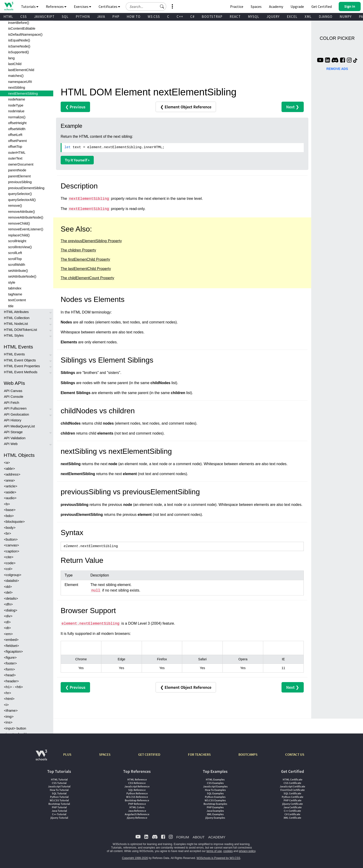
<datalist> (11, 581)
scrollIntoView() (20, 247)
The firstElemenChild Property (85, 259)
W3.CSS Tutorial (59, 800)
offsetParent (17, 141)
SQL (65, 17)
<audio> (10, 498)
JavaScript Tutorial (59, 786)
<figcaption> (13, 651)
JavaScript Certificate (292, 786)
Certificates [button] (109, 6)
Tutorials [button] (30, 6)
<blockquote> (14, 522)
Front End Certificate (293, 790)
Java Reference (137, 811)
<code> (10, 563)
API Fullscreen (15, 408)
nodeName (17, 99)
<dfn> (8, 604)
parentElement (19, 176)
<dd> (8, 587)
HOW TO (134, 17)
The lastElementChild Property (86, 269)
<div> (8, 616)
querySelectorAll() (22, 200)
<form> (9, 669)
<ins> (8, 722)
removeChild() (19, 223)
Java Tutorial (59, 811)
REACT (235, 17)
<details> (11, 598)
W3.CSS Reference (137, 797)
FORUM (183, 837)
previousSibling (20, 182)
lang (11, 58)
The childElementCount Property (87, 278)
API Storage (13, 432)
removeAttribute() (22, 212)
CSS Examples (215, 783)
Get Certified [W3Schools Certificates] (322, 6)
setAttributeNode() (22, 276)
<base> (10, 510)
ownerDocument (21, 164)
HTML (8, 17)
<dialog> (11, 610)
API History (13, 420)
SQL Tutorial (59, 793)
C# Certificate (292, 814)
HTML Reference (137, 779)
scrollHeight (17, 241)
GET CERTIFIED (149, 754)
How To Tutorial (59, 790)
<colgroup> (13, 575)
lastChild (15, 64)
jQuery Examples (215, 818)
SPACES (105, 754)
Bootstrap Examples (215, 804)
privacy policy (247, 851)
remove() (15, 205)
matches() (16, 76)
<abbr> (9, 468)
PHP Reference (137, 804)
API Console (14, 396)
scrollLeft (15, 253)
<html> (9, 699)
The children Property (78, 250)
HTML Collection (17, 318)
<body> (10, 528)
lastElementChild (21, 70)
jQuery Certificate (293, 804)
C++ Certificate (292, 811)
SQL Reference (137, 790)
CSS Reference (137, 783)
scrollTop (15, 259)
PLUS (67, 754)
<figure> (10, 657)
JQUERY (273, 17)
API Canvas (13, 391)
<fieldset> (11, 646)
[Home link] (9, 6)
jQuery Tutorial (59, 818)
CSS (24, 17)
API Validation (15, 438)
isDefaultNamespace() (25, 34)
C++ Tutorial (59, 814)
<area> (9, 480)
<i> (6, 705)
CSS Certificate (292, 783)
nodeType (16, 105)
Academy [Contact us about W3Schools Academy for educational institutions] (276, 6)
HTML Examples (215, 779)
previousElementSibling (26, 188)
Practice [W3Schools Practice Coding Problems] (237, 6)
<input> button (15, 728)
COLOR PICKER (337, 38)
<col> (8, 569)
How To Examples (215, 790)
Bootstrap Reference (137, 800)
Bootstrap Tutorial (59, 804)
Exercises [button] (83, 6)
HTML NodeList (16, 324)
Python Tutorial (59, 797)
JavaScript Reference (137, 786)
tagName (15, 294)
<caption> (12, 551)
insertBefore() (19, 23)
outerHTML (17, 152)
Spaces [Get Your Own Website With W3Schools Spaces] (256, 6)
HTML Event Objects (20, 360)
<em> (8, 634)
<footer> (10, 663)
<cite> (9, 557)
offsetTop (15, 146)
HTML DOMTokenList (20, 330)
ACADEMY (217, 837)
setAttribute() (18, 271)
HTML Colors (137, 807)
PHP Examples (215, 807)
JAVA (101, 17)
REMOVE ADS (337, 69)
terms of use (214, 851)
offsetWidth (17, 129)
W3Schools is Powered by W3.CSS (218, 858)
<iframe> (11, 710)
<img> (9, 716)
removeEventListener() (26, 229)
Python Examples (215, 797)
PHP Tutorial (59, 807)
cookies (228, 851)
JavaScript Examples (215, 786)
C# (192, 17)
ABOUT (199, 837)
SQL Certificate (292, 793)
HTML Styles (14, 335)
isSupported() (19, 52)
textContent (17, 300)
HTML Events (14, 354)
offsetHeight (17, 123)
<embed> (11, 640)
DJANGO (326, 17)
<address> (12, 474)
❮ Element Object (186, 107)
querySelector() (20, 194)
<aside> (10, 492)
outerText (15, 158)
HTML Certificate (293, 779)
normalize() (17, 117)
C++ (180, 17)
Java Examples (215, 811)
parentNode (17, 170)
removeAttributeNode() (26, 217)
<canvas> (11, 545)
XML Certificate (292, 818)
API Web (11, 444)
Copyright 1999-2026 (135, 858)
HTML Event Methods (21, 372)
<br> (8, 533)
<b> (7, 504)
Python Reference (137, 793)
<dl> (7, 622)
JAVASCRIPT (44, 17)
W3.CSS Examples (215, 800)
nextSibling (17, 87)
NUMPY (346, 17)
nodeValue (16, 111)
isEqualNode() (19, 40)
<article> (11, 486)
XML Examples (215, 814)
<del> (8, 592)
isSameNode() (19, 46)
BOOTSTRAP (212, 17)
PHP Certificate (293, 800)
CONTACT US (295, 754)
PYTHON (83, 17)
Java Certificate (293, 807)
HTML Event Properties (22, 366)
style (12, 282)
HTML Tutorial (59, 779)
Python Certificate (293, 797)
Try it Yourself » (77, 160)
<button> (11, 539)
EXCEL (292, 17)
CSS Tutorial (59, 783)
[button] (162, 6)
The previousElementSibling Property (91, 241)
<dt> (7, 628)
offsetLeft (15, 135)
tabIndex (15, 288)
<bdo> (9, 516)
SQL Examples (215, 793)
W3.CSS (154, 17)
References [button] (56, 6)
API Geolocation (16, 414)
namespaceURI (20, 82)
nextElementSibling (23, 93)
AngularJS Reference (137, 814)
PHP (116, 17)
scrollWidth (17, 265)
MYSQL (254, 17)
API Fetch (12, 403)
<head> (10, 675)
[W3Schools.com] (41, 757)
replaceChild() (19, 235)
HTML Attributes (16, 312)
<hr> (8, 693)
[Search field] (146, 6)
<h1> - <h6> (13, 687)
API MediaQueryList (19, 426)
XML (308, 17)
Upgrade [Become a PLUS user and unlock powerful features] (297, 6)
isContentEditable (22, 28)
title (11, 306)
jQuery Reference (137, 818)
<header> (11, 681)
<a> (7, 462)
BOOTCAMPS (248, 754)
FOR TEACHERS (199, 754)
